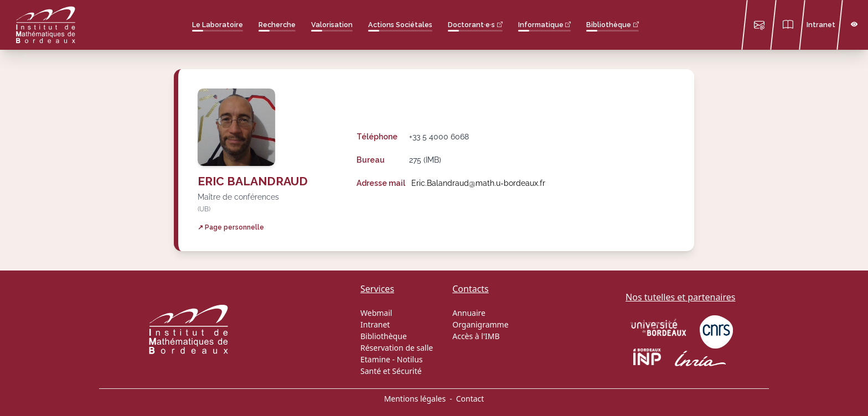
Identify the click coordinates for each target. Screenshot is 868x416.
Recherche (277, 25)
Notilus (410, 359)
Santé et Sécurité (391, 371)
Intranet (821, 25)
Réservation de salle (397, 348)
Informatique (541, 25)
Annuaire (469, 313)
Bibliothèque (609, 25)
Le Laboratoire (218, 25)
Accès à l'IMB (476, 336)
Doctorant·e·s (471, 25)
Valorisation (332, 25)
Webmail (376, 313)
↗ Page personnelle (231, 227)
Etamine (375, 359)
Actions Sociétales (400, 25)
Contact (470, 399)
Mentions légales (415, 399)
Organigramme (480, 324)
